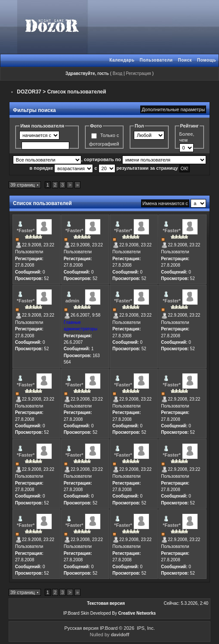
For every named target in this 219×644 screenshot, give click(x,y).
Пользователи (156, 60)
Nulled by (110, 635)
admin (72, 301)
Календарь (122, 60)
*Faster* (26, 230)
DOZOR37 (29, 92)
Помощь (207, 60)
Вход (118, 73)
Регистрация (139, 73)
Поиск (185, 60)
